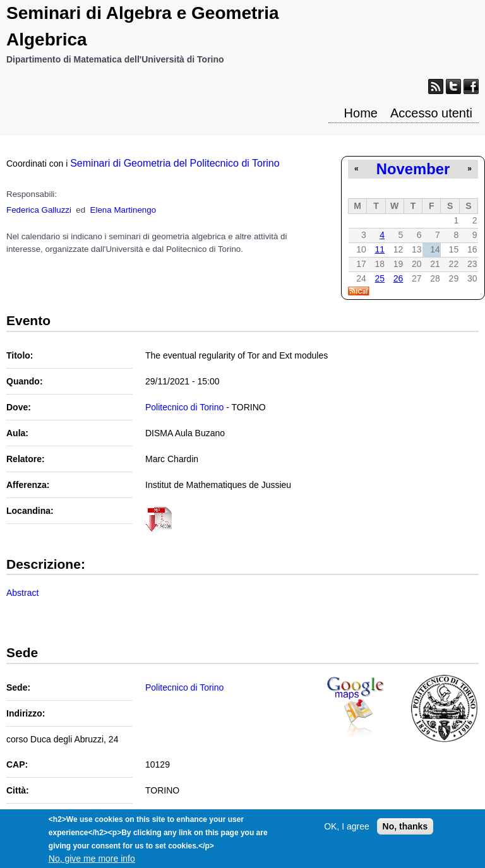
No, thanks (405, 831)
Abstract (22, 593)
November (413, 169)
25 (380, 278)
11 (380, 249)
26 (398, 278)
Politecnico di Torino (184, 407)
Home (361, 113)
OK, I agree (347, 831)
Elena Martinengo (123, 210)
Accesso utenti (431, 113)
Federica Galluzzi (39, 210)
